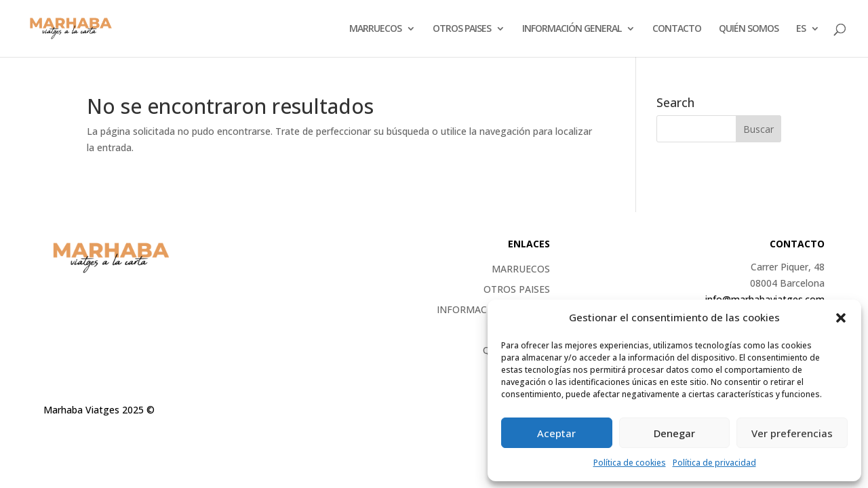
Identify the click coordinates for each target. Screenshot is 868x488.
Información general (572, 29)
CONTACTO (677, 29)
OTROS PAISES (462, 29)
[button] (841, 318)
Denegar (674, 433)
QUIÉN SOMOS (749, 29)
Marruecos (375, 29)
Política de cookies (630, 463)
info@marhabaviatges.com (765, 299)
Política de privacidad (714, 463)
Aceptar (556, 433)
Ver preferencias (792, 433)
